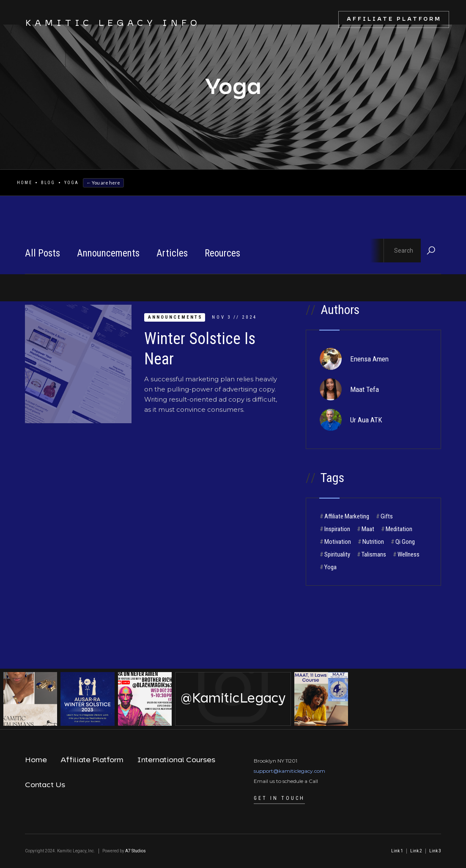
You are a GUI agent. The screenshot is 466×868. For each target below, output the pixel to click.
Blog (48, 183)
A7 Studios (136, 851)
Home (25, 183)
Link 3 (435, 851)
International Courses (176, 760)
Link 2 (416, 851)
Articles (172, 253)
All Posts (42, 253)
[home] (105, 24)
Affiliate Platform (394, 19)
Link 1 (397, 851)
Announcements (108, 253)
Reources (222, 253)
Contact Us (45, 785)
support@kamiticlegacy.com (289, 771)
